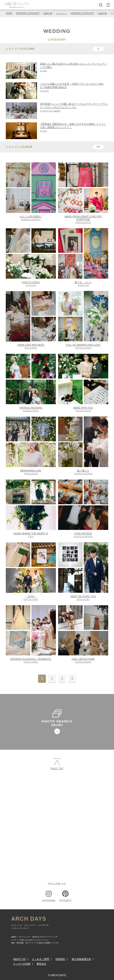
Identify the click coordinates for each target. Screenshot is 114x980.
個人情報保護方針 (81, 959)
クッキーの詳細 (22, 964)
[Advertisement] (57, 810)
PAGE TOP (57, 764)
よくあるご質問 (40, 959)
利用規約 (60, 959)
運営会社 (41, 964)
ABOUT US (19, 959)
